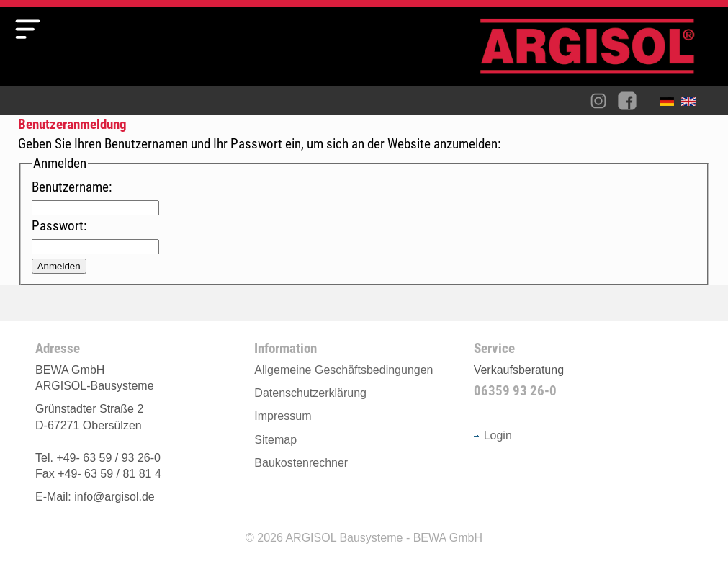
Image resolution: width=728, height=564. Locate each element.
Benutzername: (72, 187)
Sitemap (275, 440)
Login (493, 435)
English (692, 104)
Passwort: (59, 226)
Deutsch (670, 104)
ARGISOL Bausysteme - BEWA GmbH (384, 538)
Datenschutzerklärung (310, 393)
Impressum (283, 416)
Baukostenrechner (301, 463)
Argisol (595, 52)
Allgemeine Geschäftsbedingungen (343, 370)
